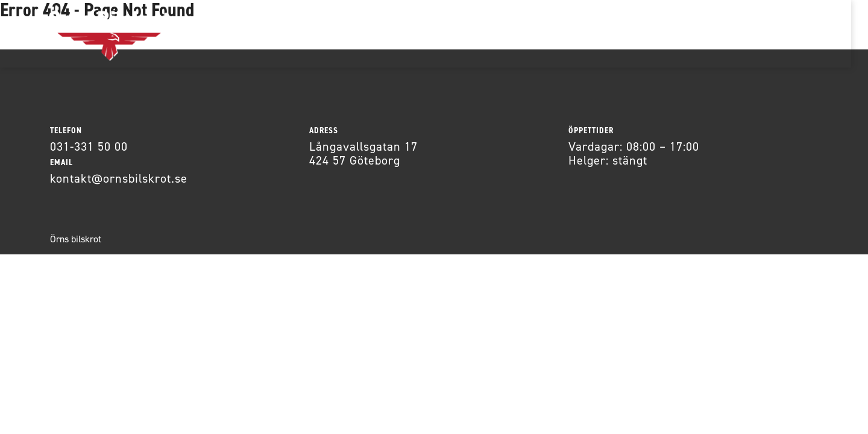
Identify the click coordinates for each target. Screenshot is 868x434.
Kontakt (451, 33)
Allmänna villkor (546, 33)
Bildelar (303, 33)
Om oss (377, 33)
